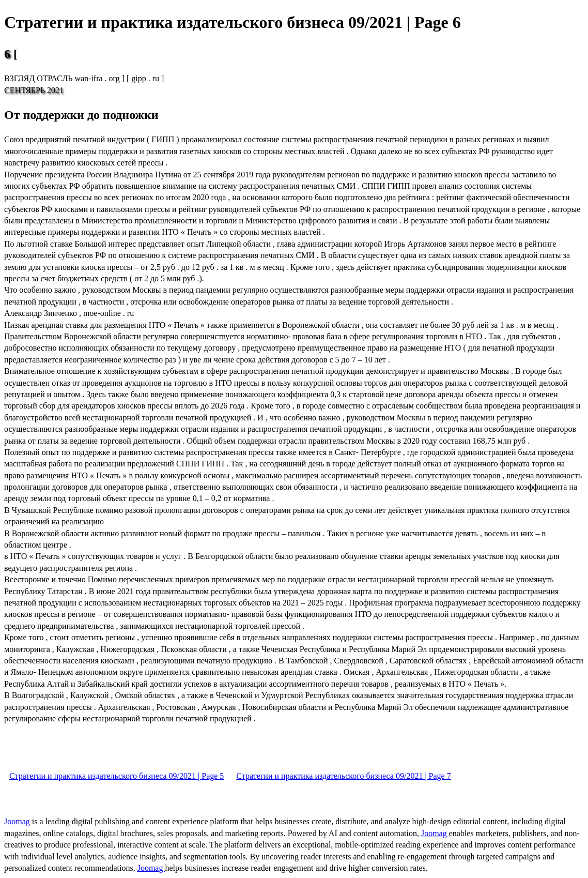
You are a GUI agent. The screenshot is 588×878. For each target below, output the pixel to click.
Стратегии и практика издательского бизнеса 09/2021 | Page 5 (117, 776)
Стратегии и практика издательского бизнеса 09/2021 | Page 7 (343, 776)
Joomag (18, 821)
